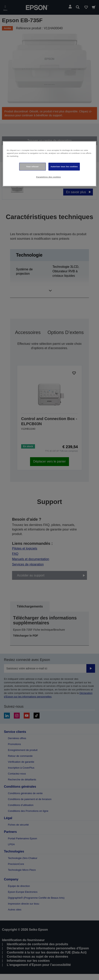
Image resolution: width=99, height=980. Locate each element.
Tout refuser (33, 167)
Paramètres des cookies (49, 177)
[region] (50, 164)
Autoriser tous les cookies (64, 167)
